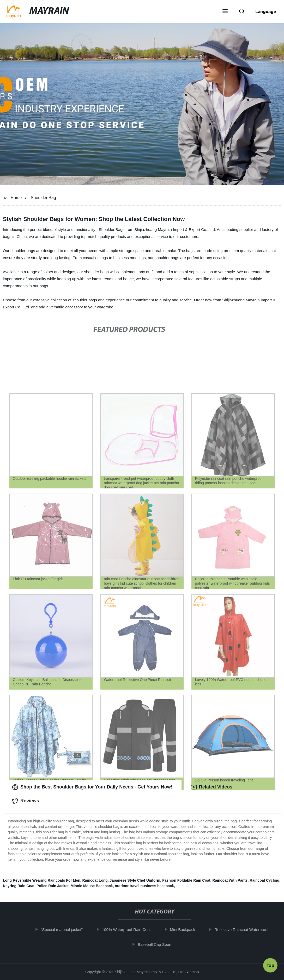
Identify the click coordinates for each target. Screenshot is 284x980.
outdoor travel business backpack (144, 886)
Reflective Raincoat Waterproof (243, 930)
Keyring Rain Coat (19, 886)
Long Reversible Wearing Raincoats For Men (42, 880)
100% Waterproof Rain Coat (127, 930)
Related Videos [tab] (212, 787)
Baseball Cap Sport (156, 944)
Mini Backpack (184, 930)
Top (270, 964)
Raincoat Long (95, 880)
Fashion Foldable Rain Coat (186, 880)
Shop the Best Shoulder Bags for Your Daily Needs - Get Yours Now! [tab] (92, 787)
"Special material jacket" (63, 930)
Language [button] (266, 11)
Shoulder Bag (43, 198)
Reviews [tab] (26, 801)
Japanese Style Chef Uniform (135, 880)
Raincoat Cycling (264, 880)
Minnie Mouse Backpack (92, 886)
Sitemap (192, 972)
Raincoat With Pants (230, 880)
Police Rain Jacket (53, 886)
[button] (225, 12)
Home (16, 198)
